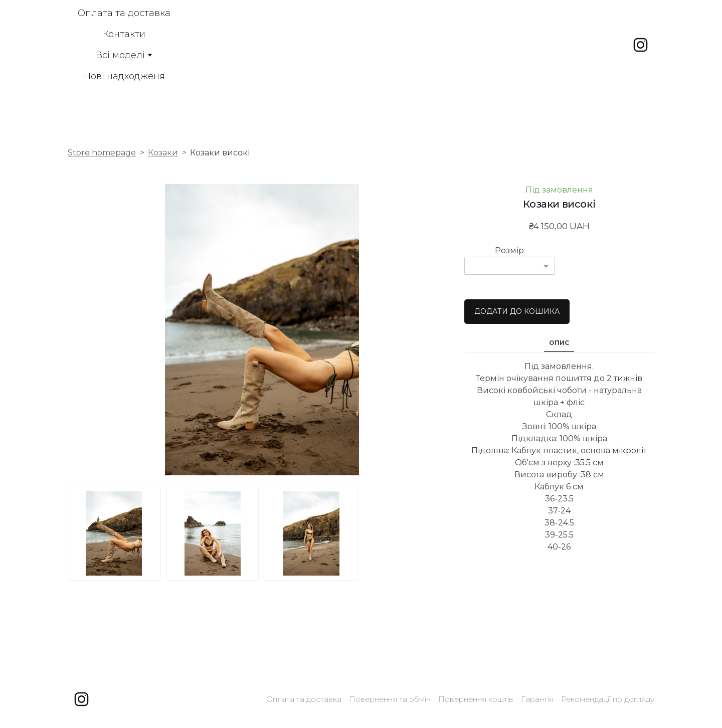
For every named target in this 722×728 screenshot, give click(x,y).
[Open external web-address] (373, 45)
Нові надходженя (124, 76)
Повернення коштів (476, 699)
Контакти (124, 34)
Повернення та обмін (390, 699)
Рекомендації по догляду (608, 699)
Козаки (163, 153)
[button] (641, 45)
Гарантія (537, 699)
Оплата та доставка (124, 13)
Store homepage (102, 153)
